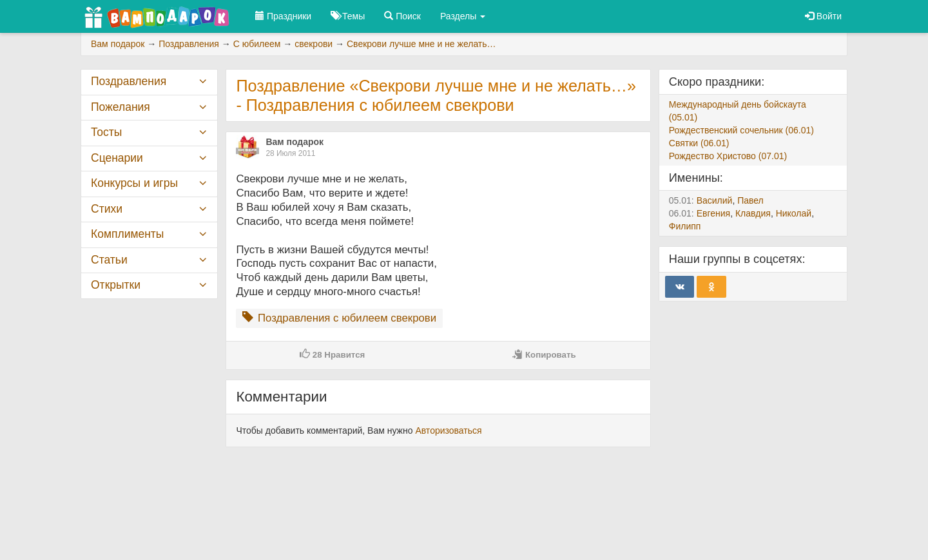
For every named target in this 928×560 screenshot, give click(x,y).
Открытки (116, 285)
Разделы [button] (463, 16)
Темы (348, 16)
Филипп (685, 226)
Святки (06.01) (699, 143)
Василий (715, 200)
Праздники (283, 16)
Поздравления (129, 81)
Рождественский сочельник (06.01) (741, 130)
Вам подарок (295, 142)
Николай (794, 213)
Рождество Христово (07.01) (728, 156)
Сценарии (117, 158)
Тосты (106, 132)
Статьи (109, 260)
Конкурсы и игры (134, 183)
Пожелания (121, 107)
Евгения (714, 213)
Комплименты (127, 234)
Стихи (107, 209)
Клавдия (753, 213)
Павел (750, 200)
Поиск (402, 16)
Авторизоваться (448, 430)
